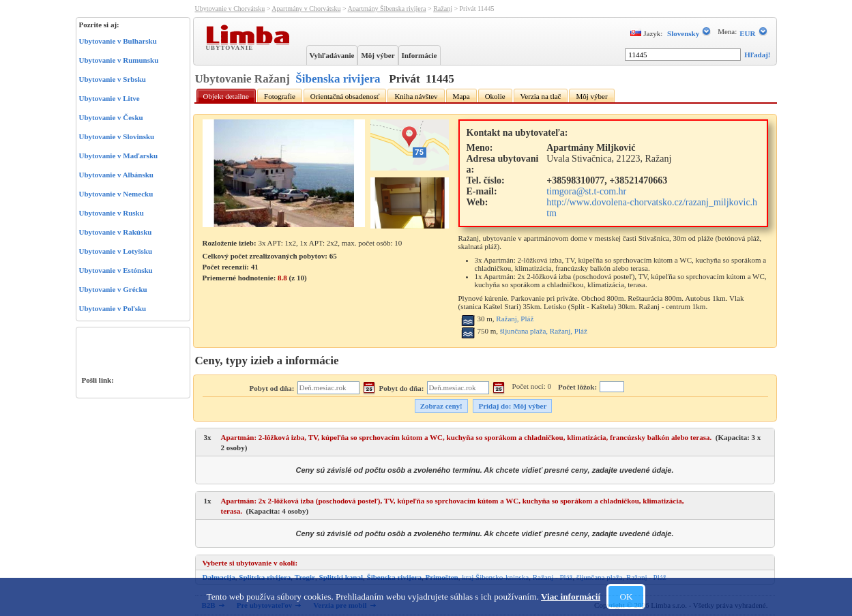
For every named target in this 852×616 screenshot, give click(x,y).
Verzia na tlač (541, 96)
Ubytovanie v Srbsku (113, 79)
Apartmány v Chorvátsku (306, 9)
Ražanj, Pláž (515, 319)
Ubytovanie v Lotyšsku (116, 251)
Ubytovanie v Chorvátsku (230, 9)
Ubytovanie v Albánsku (116, 175)
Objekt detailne (226, 96)
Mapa (461, 96)
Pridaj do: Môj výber (512, 406)
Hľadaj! (757, 55)
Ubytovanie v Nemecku (116, 194)
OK (626, 597)
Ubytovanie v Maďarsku (119, 156)
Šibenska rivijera (338, 79)
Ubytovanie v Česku (111, 117)
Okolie (495, 96)
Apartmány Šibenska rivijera (387, 9)
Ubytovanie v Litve (109, 98)
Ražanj (443, 9)
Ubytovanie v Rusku (112, 213)
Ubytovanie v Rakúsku (116, 232)
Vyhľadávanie (332, 55)
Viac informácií (571, 597)
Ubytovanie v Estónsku (116, 270)
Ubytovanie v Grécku (113, 289)
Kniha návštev (416, 96)
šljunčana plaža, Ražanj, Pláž (544, 331)
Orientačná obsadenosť (345, 96)
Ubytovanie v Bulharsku (118, 41)
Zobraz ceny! (441, 406)
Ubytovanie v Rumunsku (119, 60)
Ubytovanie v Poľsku (113, 308)
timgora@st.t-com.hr (586, 191)
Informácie (420, 55)
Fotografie (280, 96)
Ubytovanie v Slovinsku (117, 136)
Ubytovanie (231, 47)
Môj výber (378, 55)
